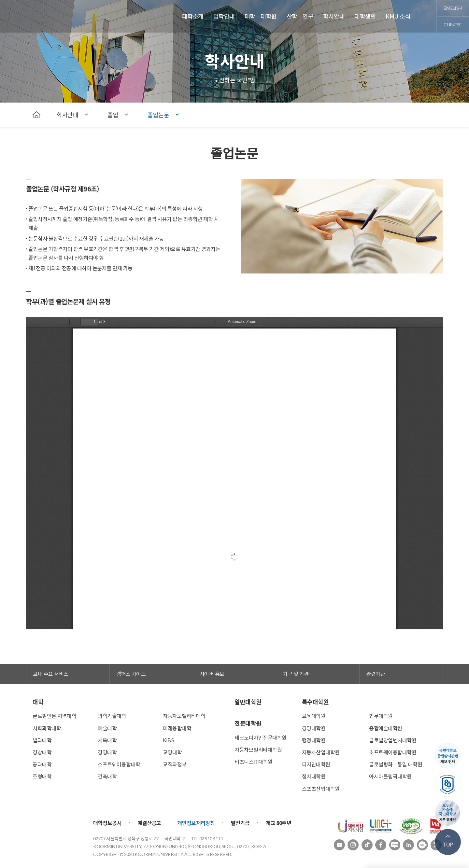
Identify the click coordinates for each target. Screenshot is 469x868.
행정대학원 (314, 740)
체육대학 (107, 740)
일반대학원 (248, 702)
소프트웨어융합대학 (119, 764)
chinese (453, 25)
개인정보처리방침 (196, 823)
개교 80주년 (279, 823)
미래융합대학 (177, 728)
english (453, 8)
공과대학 (42, 764)
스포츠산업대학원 (321, 789)
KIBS (168, 740)
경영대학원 (314, 728)
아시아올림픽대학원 (390, 776)
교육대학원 (314, 716)
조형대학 (42, 776)
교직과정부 (175, 764)
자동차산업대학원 (321, 752)
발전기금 (240, 823)
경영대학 (107, 752)
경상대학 (42, 752)
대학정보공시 (107, 823)
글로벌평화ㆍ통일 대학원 (396, 764)
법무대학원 (381, 716)
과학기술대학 (112, 716)
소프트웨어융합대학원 (393, 752)
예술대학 (107, 728)
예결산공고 (149, 823)
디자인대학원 (316, 764)
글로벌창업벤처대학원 (393, 740)
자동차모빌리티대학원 (258, 749)
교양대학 (172, 752)
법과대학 (42, 740)
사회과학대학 (47, 728)
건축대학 (107, 776)
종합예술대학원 (386, 728)
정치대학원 (314, 776)
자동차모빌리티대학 (184, 716)
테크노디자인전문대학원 (261, 737)
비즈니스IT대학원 (254, 762)
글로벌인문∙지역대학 (54, 716)
